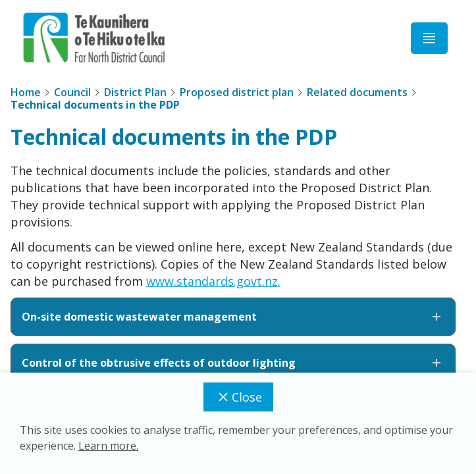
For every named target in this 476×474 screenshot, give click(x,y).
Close (238, 397)
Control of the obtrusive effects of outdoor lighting (233, 363)
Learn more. (108, 446)
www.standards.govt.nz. (213, 281)
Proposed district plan (237, 92)
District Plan (135, 92)
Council (72, 92)
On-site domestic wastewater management (233, 317)
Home (26, 92)
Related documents (357, 92)
